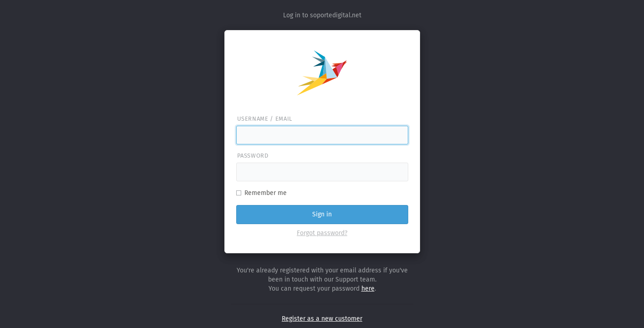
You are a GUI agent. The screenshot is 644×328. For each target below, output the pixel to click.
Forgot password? (322, 233)
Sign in (322, 214)
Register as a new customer (322, 319)
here (368, 289)
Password (253, 156)
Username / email (265, 119)
